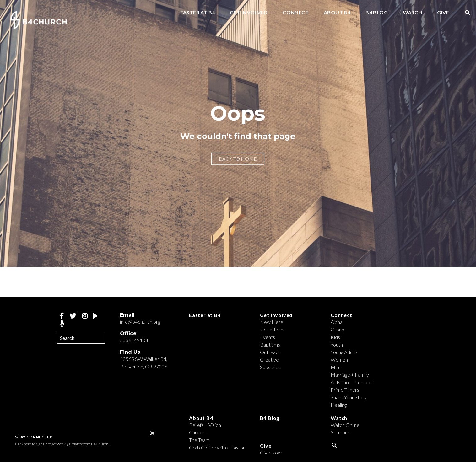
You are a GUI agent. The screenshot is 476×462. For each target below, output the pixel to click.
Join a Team (272, 329)
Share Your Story (349, 397)
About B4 (337, 13)
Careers (198, 432)
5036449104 (134, 340)
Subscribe (271, 367)
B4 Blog (377, 13)
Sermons (340, 432)
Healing (339, 405)
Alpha (337, 322)
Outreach (270, 352)
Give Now (271, 452)
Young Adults (344, 352)
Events (268, 337)
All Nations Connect (352, 382)
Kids (335, 337)
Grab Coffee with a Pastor (217, 447)
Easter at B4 (198, 13)
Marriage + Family (350, 375)
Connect (296, 13)
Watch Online (345, 425)
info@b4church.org (140, 322)
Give (443, 13)
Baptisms (270, 344)
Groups (339, 329)
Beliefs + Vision (205, 425)
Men (336, 367)
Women (339, 360)
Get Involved (249, 13)
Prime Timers (345, 390)
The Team (199, 440)
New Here (272, 322)
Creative (269, 360)
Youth (337, 344)
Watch (412, 13)
